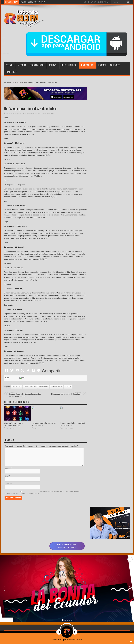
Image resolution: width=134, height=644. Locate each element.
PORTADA (10, 65)
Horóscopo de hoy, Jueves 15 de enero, (44, 424)
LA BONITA (22, 65)
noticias (68, 387)
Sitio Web (8, 484)
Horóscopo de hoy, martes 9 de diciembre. (73, 424)
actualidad (17, 387)
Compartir (51, 371)
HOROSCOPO (44, 387)
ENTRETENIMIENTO (70, 65)
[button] (130, 589)
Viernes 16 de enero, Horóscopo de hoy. (13, 424)
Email (7, 476)
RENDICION (12, 72)
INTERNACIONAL (57, 387)
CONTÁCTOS (115, 65)
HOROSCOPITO (88, 65)
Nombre (8, 468)
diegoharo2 (18, 113)
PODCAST (102, 65)
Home (8, 83)
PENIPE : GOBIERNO (29, 2)
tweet (7, 378)
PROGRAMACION (38, 65)
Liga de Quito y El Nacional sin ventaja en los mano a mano (26, 394)
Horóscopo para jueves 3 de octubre (65, 393)
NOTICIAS (53, 65)
